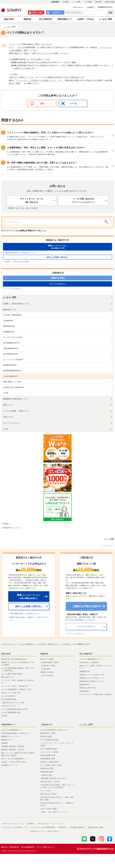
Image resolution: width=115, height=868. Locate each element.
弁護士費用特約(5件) (11, 348)
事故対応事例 (84, 685)
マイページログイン (74, 13)
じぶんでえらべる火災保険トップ (14, 827)
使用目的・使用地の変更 (49, 762)
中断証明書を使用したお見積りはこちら (20, 253)
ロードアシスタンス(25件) (13, 337)
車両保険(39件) (9, 332)
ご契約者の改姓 (46, 775)
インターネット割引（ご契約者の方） (15, 686)
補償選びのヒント (8, 740)
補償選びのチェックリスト (11, 736)
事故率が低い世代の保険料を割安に (14, 659)
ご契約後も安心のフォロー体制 (13, 703)
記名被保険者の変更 (48, 759)
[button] (9, 19)
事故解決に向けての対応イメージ (92, 678)
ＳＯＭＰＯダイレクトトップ (13, 824)
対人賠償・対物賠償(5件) (12, 315)
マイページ (46, 53)
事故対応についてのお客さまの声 (92, 675)
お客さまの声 (53, 831)
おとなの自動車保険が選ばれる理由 (14, 709)
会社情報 (31, 824)
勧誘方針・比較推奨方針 (10, 847)
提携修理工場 (84, 671)
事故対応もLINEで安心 (88, 688)
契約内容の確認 (46, 736)
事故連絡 (37, 13)
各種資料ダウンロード (12, 528)
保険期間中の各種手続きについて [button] (15, 399)
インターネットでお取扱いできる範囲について (36, 80)
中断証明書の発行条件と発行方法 (53, 778)
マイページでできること (13, 289)
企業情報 (91, 7)
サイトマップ (57, 824)
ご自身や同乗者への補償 (49, 662)
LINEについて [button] (8, 417)
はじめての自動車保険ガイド (12, 730)
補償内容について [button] (10, 310)
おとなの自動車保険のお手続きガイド (54, 730)
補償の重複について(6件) (12, 382)
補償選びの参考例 (47, 672)
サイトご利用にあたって (46, 847)
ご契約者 (56, 12)
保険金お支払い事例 (96, 827)
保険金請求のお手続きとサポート (92, 681)
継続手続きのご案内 (48, 733)
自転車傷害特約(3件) (11, 354)
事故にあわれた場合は (49, 794)
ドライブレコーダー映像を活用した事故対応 (96, 694)
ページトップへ (108, 546)
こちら (44, 231)
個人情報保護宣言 (28, 847)
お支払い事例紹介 (47, 676)
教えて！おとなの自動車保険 (13, 759)
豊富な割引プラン (16, 588)
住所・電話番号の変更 (49, 749)
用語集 (6, 524)
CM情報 (4, 716)
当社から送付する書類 (49, 809)
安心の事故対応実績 (9, 699)
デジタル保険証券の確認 (49, 740)
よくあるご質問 (10, 297)
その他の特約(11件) (10, 376)
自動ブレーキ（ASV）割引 (11, 693)
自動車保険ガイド (9, 725)
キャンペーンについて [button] (11, 423)
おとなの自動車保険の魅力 (11, 712)
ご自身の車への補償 (48, 666)
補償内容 (44, 654)
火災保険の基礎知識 (78, 827)
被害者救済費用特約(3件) (12, 371)
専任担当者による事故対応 (89, 662)
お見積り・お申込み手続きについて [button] (16, 304)
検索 (111, 13)
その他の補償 (45, 669)
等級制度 (4, 743)
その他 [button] (6, 429)
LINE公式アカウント (9, 706)
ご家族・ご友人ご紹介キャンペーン (54, 812)
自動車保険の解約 (47, 772)
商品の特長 (6, 654)
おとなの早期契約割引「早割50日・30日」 (17, 689)
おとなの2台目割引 (8, 696)
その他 (6, 393)
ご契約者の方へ (47, 725)
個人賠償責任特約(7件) (11, 343)
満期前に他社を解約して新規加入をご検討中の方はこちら (29, 619)
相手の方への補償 (47, 659)
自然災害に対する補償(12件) (14, 387)
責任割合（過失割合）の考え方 (13, 750)
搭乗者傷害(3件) (9, 326)
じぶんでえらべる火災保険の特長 (43, 827)
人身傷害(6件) (8, 321)
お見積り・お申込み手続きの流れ (17, 262)
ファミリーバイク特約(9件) (13, 360)
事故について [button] (8, 405)
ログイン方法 (45, 791)
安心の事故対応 (86, 654)
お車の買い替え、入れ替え (50, 782)
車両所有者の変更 (47, 768)
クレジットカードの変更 (49, 752)
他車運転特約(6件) (10, 365)
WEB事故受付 (85, 691)
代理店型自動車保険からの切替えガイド (16, 733)
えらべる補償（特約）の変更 (51, 765)
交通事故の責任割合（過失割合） (14, 746)
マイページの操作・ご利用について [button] (16, 411)
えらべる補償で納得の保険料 (12, 674)
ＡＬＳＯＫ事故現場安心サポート (92, 659)
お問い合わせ (79, 7)
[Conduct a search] (54, 222)
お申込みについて (38, 831)
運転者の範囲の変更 (48, 755)
